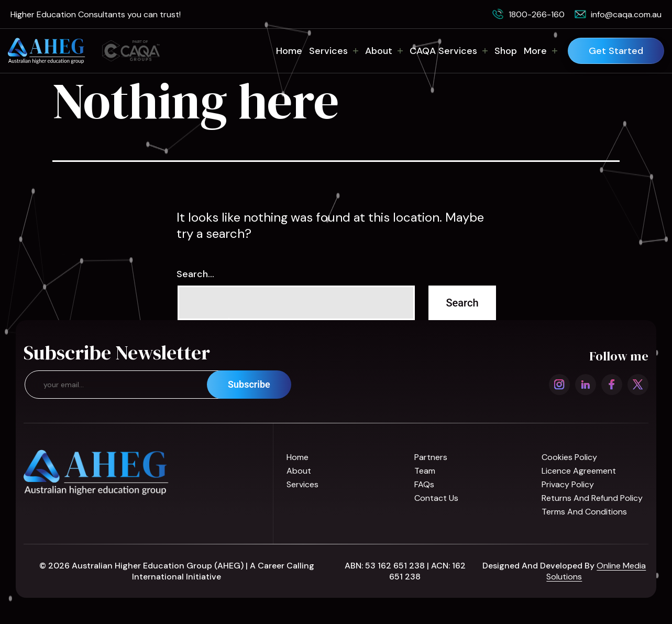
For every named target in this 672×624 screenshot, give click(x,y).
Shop (506, 51)
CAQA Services (449, 51)
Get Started (616, 51)
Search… (195, 274)
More (541, 51)
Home (289, 51)
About (384, 51)
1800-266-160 (537, 14)
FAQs (424, 484)
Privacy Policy (568, 484)
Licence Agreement (579, 471)
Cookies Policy (569, 457)
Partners (431, 457)
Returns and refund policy (592, 498)
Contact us (436, 498)
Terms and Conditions (584, 512)
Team (425, 471)
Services (334, 51)
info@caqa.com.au (626, 14)
